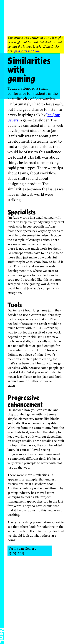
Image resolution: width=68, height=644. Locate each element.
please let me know (27, 51)
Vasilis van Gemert (22, 549)
